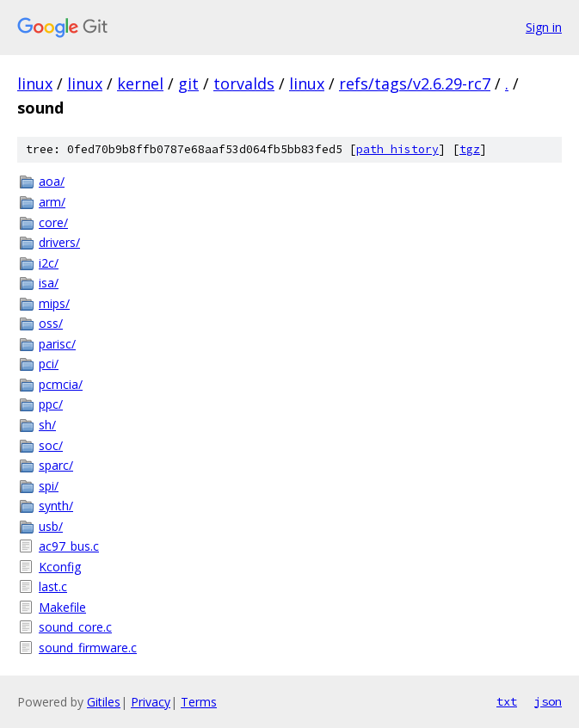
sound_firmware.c (88, 648)
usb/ (51, 526)
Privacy (151, 702)
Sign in (544, 27)
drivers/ (59, 242)
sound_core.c (75, 627)
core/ (53, 222)
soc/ (51, 445)
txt (507, 701)
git (188, 83)
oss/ (51, 323)
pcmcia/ (61, 384)
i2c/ (49, 263)
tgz (470, 149)
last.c (53, 586)
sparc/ (56, 465)
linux (35, 83)
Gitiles (104, 702)
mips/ (54, 303)
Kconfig (60, 567)
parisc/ (57, 344)
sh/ (47, 425)
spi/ (49, 486)
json (548, 701)
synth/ (56, 506)
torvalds (244, 83)
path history (397, 149)
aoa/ (52, 181)
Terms (199, 702)
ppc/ (51, 404)
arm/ (52, 202)
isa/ (49, 283)
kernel (140, 83)
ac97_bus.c (69, 546)
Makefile (62, 607)
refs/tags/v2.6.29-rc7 (415, 83)
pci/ (49, 364)
